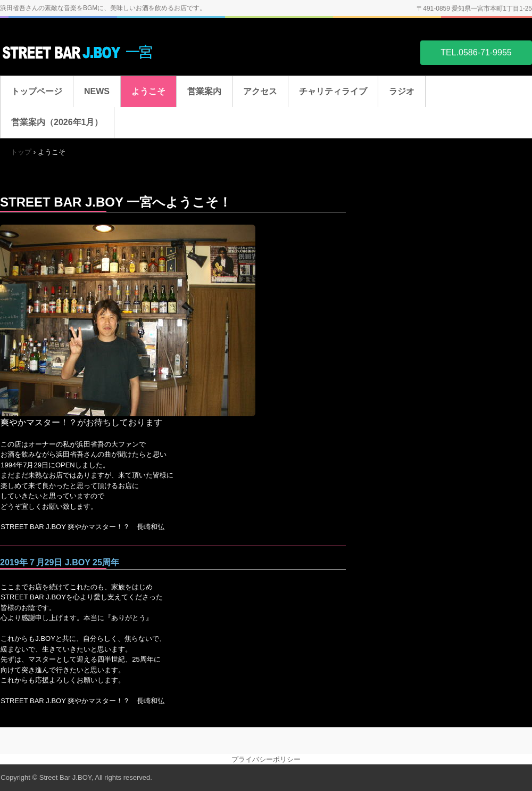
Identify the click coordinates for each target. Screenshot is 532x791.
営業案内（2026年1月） (57, 122)
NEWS (97, 91)
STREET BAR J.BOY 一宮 (80, 52)
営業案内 (204, 91)
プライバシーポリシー (266, 759)
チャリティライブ (333, 91)
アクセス (260, 91)
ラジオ (402, 91)
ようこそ (148, 91)
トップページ (37, 91)
